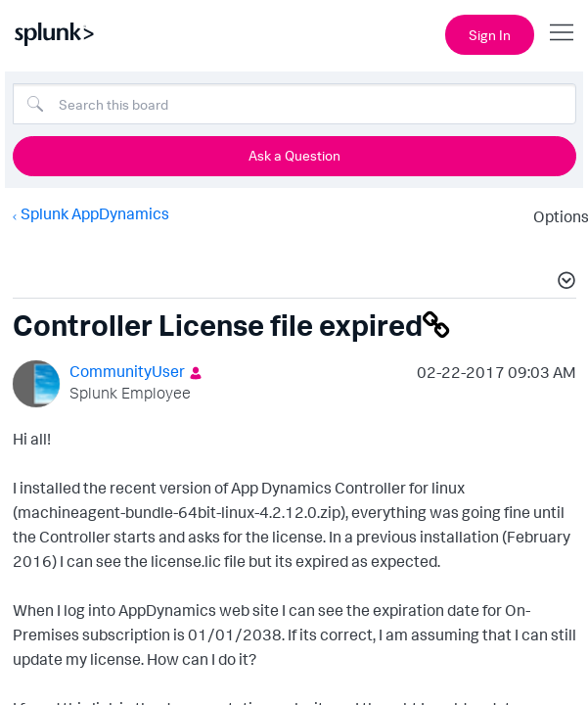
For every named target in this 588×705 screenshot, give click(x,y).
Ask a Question (294, 155)
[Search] (294, 104)
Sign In (490, 35)
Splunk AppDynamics (94, 213)
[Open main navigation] (562, 32)
